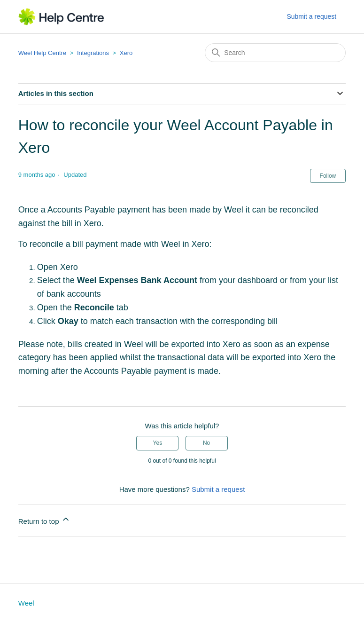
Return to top (44, 520)
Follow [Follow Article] (328, 176)
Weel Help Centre (42, 53)
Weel (26, 603)
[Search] (275, 53)
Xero (126, 53)
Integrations (93, 53)
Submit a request (311, 16)
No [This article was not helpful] (206, 443)
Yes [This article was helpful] (158, 443)
